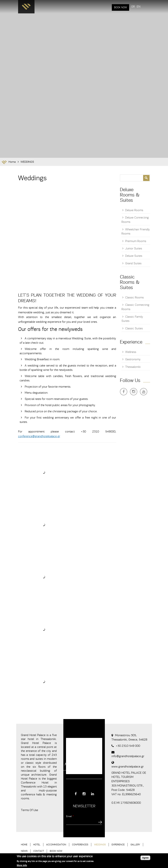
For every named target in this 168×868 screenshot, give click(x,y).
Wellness (131, 352)
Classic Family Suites (132, 319)
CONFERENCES (80, 845)
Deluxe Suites (134, 256)
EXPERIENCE (118, 845)
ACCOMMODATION (56, 845)
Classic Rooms (134, 298)
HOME (24, 845)
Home (12, 162)
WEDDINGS (27, 162)
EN (138, 7)
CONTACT (39, 851)
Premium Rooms (136, 241)
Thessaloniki (133, 367)
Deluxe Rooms (134, 210)
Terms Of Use (30, 810)
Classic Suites (134, 328)
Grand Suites (133, 263)
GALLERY (135, 845)
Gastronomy (133, 359)
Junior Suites (134, 248)
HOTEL (37, 845)
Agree (145, 858)
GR (133, 7)
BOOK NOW (120, 7)
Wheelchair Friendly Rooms (136, 232)
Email (70, 816)
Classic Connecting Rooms (135, 307)
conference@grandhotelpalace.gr (39, 436)
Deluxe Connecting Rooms (135, 220)
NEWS (24, 851)
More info (22, 865)
